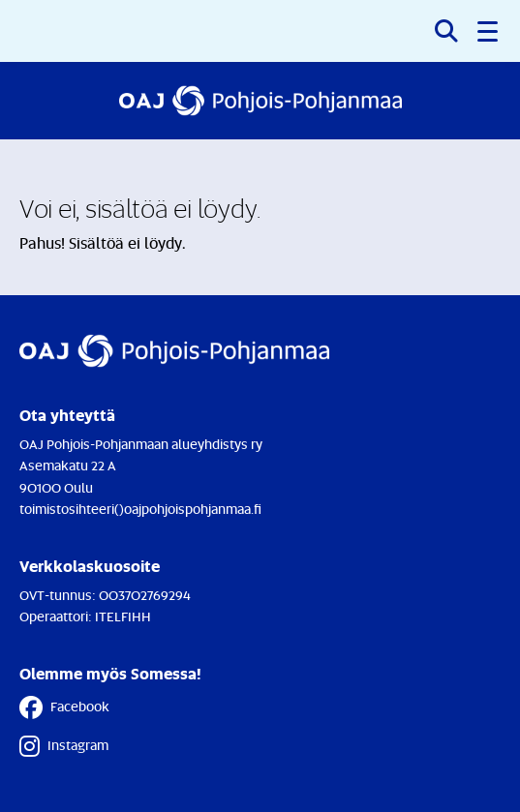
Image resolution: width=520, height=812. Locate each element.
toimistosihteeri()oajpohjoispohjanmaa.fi (140, 509)
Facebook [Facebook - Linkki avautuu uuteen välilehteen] (64, 707)
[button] (489, 31)
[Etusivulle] (260, 101)
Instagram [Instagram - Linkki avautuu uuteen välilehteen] (64, 746)
